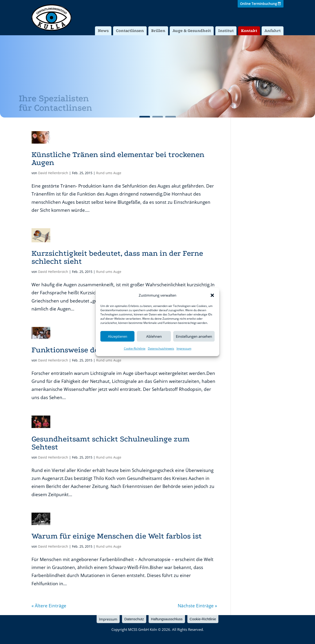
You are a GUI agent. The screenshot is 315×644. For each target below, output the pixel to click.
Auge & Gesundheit (192, 31)
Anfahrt (273, 31)
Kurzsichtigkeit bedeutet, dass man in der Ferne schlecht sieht (117, 257)
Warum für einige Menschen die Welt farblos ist (117, 536)
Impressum (184, 349)
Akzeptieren (118, 336)
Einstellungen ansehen (194, 336)
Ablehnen (154, 336)
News (103, 31)
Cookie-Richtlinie (135, 349)
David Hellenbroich (53, 173)
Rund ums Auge (109, 173)
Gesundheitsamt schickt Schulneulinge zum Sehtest (110, 443)
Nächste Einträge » (197, 606)
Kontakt (249, 31)
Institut (226, 31)
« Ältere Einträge (49, 606)
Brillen (158, 31)
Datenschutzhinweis (161, 349)
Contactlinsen (130, 31)
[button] (212, 295)
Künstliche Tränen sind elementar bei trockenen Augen (118, 159)
